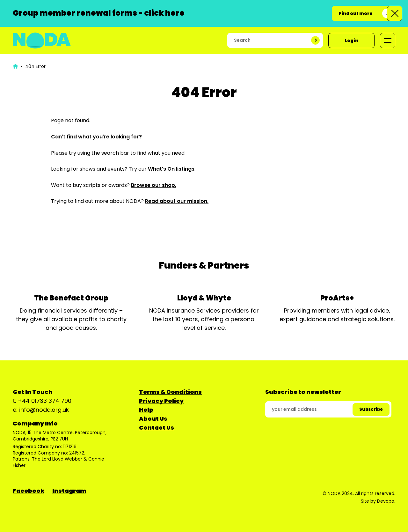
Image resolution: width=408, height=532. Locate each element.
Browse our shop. (154, 185)
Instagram (69, 491)
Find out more (356, 13)
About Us (153, 419)
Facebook (29, 491)
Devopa (386, 501)
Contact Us (157, 428)
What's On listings (171, 169)
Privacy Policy (161, 401)
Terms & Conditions (170, 392)
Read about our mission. (177, 201)
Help (146, 410)
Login (351, 41)
